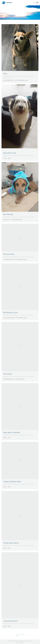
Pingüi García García (11, 543)
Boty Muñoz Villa (10, 153)
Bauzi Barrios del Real (12, 432)
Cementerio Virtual (7, 76)
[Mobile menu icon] (37, 3)
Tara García (8, 374)
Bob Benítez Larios (11, 313)
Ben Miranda (8, 214)
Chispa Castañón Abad (12, 482)
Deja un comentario (7, 78)
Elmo (5, 74)
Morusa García (9, 254)
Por (20, 76)
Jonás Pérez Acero (11, 621)
